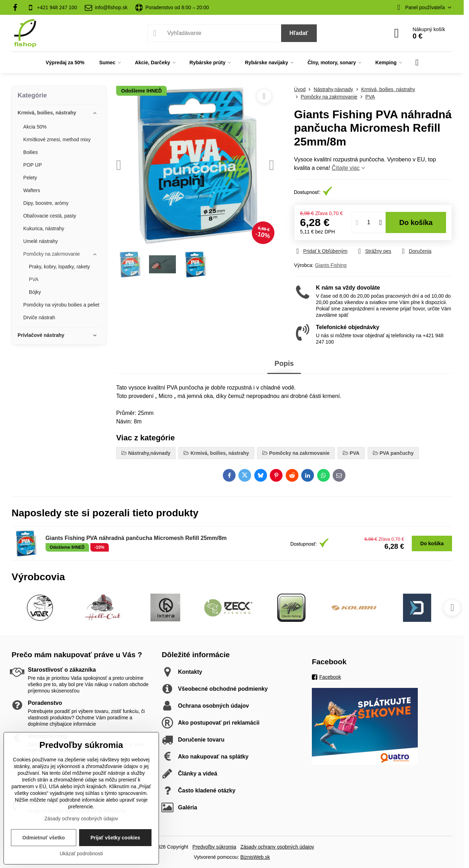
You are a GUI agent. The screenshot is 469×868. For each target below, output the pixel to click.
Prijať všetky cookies (115, 838)
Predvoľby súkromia (214, 847)
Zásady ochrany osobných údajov (277, 847)
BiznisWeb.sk (255, 857)
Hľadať (299, 33)
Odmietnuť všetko (43, 838)
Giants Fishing (331, 265)
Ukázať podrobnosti (81, 854)
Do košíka (416, 222)
